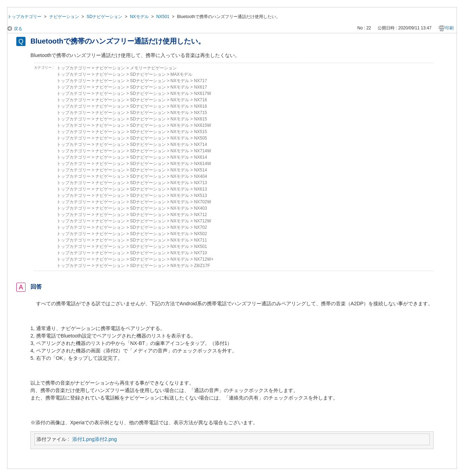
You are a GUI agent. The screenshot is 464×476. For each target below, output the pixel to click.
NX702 (201, 227)
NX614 (201, 157)
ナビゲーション (64, 17)
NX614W (203, 164)
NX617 (201, 87)
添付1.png (83, 439)
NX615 (201, 119)
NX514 (201, 170)
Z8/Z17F (202, 266)
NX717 (201, 81)
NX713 (201, 183)
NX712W (203, 221)
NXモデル (139, 17)
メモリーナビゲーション (153, 68)
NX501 (163, 17)
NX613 (201, 189)
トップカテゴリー (24, 17)
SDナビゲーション (104, 17)
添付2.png (106, 439)
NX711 (201, 240)
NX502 (201, 234)
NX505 (201, 138)
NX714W (203, 151)
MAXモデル (181, 74)
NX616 (201, 106)
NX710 (201, 253)
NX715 (201, 113)
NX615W (203, 125)
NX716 (201, 100)
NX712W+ (204, 259)
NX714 (201, 144)
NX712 (201, 215)
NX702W (203, 202)
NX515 (201, 132)
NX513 (201, 195)
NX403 (201, 208)
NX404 (201, 176)
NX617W (203, 93)
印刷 (449, 28)
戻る (18, 29)
